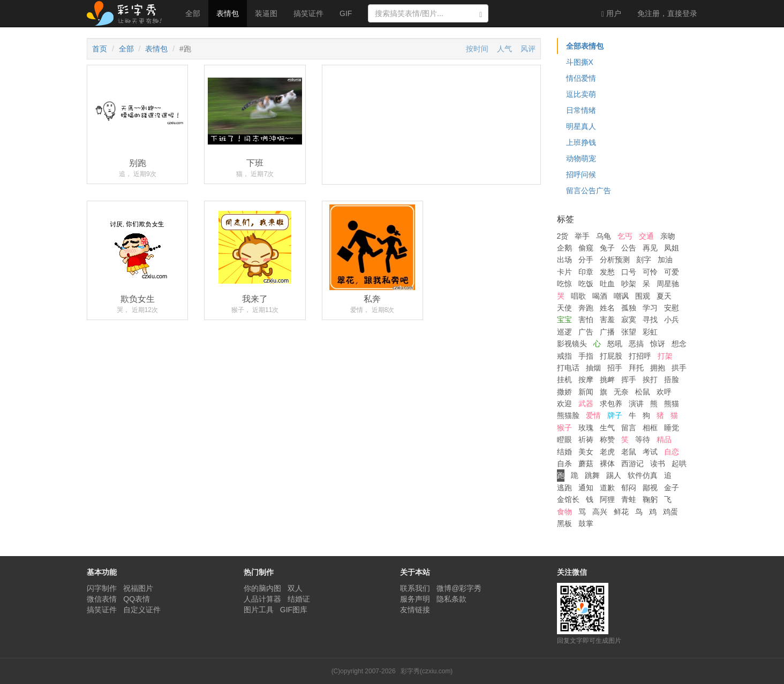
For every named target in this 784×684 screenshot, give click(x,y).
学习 (650, 308)
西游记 (632, 463)
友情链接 (415, 610)
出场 (564, 260)
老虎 (607, 452)
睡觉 (672, 428)
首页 (100, 49)
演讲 (636, 404)
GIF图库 (294, 610)
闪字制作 (102, 588)
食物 (564, 512)
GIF (346, 13)
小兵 (672, 320)
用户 (611, 14)
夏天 (664, 296)
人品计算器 (262, 599)
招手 (615, 368)
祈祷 (586, 439)
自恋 (672, 452)
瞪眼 (564, 439)
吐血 (607, 284)
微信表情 (102, 599)
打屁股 (611, 356)
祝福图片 (138, 588)
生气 (607, 428)
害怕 (586, 320)
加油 (665, 260)
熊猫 (672, 404)
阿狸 (607, 499)
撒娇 (564, 392)
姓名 (607, 308)
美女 (586, 452)
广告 (586, 332)
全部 (193, 13)
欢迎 (564, 404)
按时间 (477, 49)
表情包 (228, 13)
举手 (582, 236)
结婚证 (299, 599)
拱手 (679, 368)
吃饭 (586, 284)
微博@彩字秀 (459, 588)
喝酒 (600, 296)
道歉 (607, 488)
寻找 (650, 320)
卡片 (564, 272)
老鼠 (629, 452)
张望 (629, 332)
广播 (607, 332)
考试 (650, 452)
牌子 (615, 415)
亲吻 (668, 236)
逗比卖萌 (581, 94)
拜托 (636, 368)
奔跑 (586, 308)
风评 (528, 49)
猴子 (564, 428)
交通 (646, 236)
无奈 (621, 392)
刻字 (644, 260)
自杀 (564, 463)
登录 (667, 13)
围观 (643, 296)
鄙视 (650, 488)
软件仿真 (643, 475)
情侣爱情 (581, 78)
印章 (586, 272)
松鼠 (643, 392)
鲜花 (621, 512)
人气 (504, 49)
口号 (629, 272)
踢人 (614, 475)
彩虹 (650, 332)
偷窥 (586, 248)
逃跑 (564, 488)
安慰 (672, 308)
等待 (643, 439)
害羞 (607, 320)
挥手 (629, 379)
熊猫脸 (568, 415)
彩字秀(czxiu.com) (427, 671)
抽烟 (593, 368)
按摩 (586, 379)
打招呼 (640, 356)
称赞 (607, 439)
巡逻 (564, 332)
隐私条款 (451, 599)
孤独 (629, 308)
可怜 (650, 272)
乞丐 (625, 236)
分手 (586, 260)
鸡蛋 (670, 512)
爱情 (593, 415)
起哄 (679, 463)
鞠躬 (650, 499)
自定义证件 (142, 610)
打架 (665, 356)
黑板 (564, 523)
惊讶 (658, 344)
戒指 (564, 356)
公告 (629, 248)
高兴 (600, 512)
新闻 (586, 392)
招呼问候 (581, 174)
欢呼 (664, 392)
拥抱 (658, 368)
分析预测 (615, 260)
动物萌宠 (581, 158)
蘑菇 (586, 463)
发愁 (607, 272)
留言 (629, 428)
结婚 (564, 452)
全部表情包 (585, 46)
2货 (563, 236)
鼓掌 (586, 523)
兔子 (607, 248)
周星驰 (668, 284)
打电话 (568, 368)
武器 (586, 404)
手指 (586, 356)
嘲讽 (621, 296)
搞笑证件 (308, 13)
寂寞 (629, 320)
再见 (650, 248)
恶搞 (636, 344)
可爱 (672, 272)
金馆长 (568, 499)
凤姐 (672, 248)
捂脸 (672, 379)
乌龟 (604, 236)
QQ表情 (137, 599)
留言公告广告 (589, 191)
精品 (664, 439)
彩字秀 (128, 13)
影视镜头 (572, 344)
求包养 (611, 404)
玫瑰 (586, 428)
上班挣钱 (581, 142)
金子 (672, 488)
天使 (564, 308)
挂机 (564, 379)
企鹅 (564, 248)
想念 (679, 344)
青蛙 (629, 499)
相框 (650, 428)
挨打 (650, 379)
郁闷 (629, 488)
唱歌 (578, 296)
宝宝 (564, 320)
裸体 (607, 463)
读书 (658, 463)
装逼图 (266, 13)
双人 (295, 588)
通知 (586, 488)
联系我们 (415, 588)
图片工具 (259, 610)
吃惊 (564, 284)
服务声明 (415, 599)
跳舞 (592, 475)
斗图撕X (580, 62)
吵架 (629, 284)
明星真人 (581, 126)
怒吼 (615, 344)
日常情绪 (581, 110)
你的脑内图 (262, 588)
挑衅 (607, 379)
